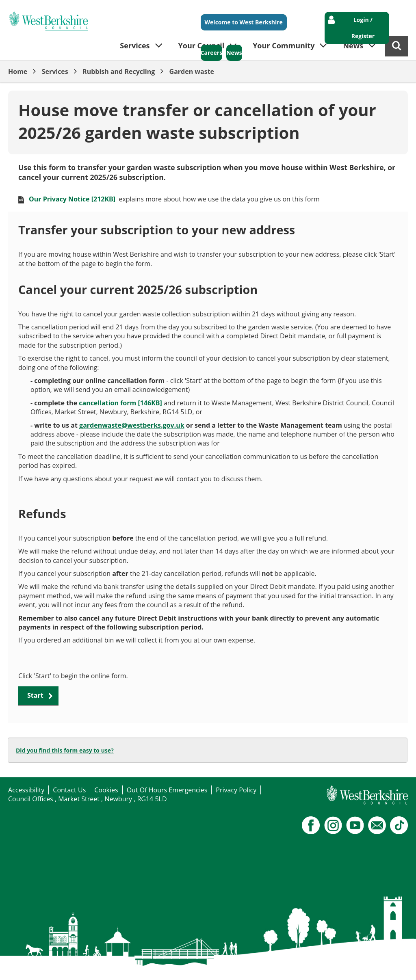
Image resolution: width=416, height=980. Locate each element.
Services (55, 71)
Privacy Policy (236, 790)
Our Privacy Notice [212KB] (72, 199)
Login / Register (363, 28)
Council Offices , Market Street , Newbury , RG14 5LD (88, 799)
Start (35, 695)
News (234, 53)
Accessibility (26, 790)
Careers (212, 53)
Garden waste (192, 71)
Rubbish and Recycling (119, 71)
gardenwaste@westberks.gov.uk (132, 425)
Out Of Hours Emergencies (167, 790)
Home (18, 71)
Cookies (106, 790)
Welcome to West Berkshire (244, 22)
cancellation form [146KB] (120, 403)
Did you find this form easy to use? (65, 750)
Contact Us (69, 790)
